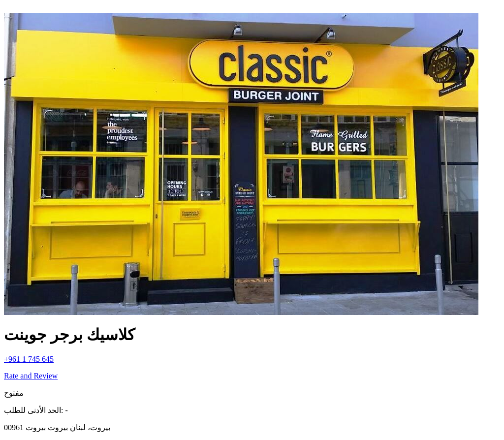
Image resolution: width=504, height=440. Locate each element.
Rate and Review (31, 376)
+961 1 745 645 (29, 359)
